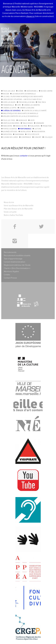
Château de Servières (12, 111)
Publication (35, 126)
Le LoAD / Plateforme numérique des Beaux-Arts (23, 97)
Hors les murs (9, 102)
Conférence (26, 137)
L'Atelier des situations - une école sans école (22, 100)
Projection (47, 126)
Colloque (48, 137)
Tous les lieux (9, 91)
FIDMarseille (9, 105)
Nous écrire (9, 202)
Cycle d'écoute (33, 135)
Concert (38, 137)
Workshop (23, 120)
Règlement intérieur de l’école (17, 265)
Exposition (7, 135)
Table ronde (28, 123)
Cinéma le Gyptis (10, 108)
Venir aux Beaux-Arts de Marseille (19, 206)
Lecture (38, 129)
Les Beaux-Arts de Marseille (24, 94)
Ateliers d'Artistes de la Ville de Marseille (21, 116)
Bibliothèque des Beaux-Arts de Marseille (21, 114)
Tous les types (9, 120)
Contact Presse (10, 278)
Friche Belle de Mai (27, 102)
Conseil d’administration (14, 262)
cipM (19, 105)
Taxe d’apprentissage (13, 259)
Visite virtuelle (10, 212)
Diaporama (19, 135)
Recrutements (10, 252)
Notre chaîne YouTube (13, 215)
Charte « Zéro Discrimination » (17, 268)
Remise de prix (21, 126)
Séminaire (40, 123)
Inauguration (39, 132)
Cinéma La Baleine (27, 108)
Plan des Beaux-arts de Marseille (18, 209)
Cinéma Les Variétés (32, 105)
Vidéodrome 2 (32, 91)
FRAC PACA (42, 102)
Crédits (7, 275)
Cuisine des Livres (11, 137)
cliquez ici (30, 16)
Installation (26, 132)
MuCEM (6, 94)
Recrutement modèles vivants (17, 256)
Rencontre (8, 126)
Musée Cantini (47, 91)
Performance (26, 129)
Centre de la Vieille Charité (35, 111)
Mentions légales (11, 272)
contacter (24, 156)
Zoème (21, 91)
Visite (32, 120)
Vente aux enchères (11, 123)
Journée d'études (10, 132)
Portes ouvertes (10, 129)
